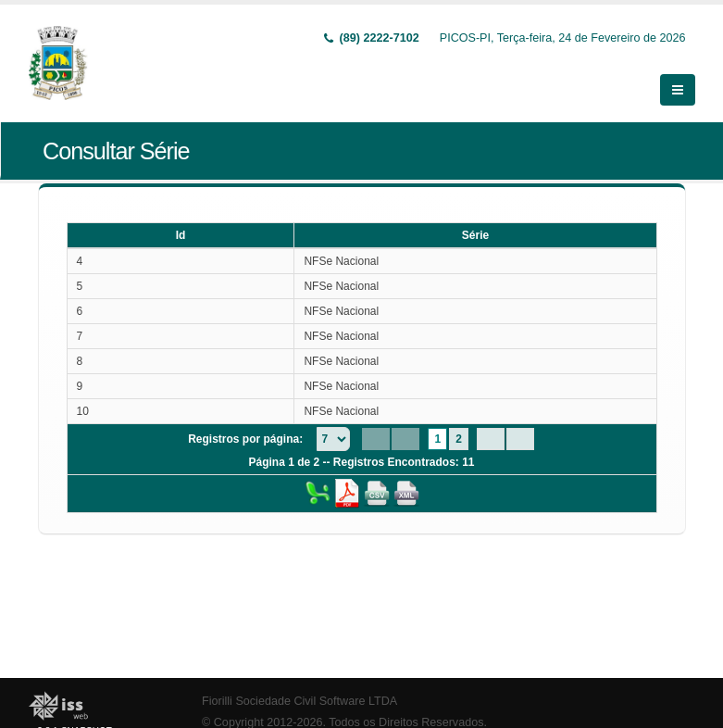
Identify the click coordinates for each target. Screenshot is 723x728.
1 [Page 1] (437, 439)
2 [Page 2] (459, 439)
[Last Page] (520, 439)
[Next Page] (491, 439)
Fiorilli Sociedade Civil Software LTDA (299, 701)
